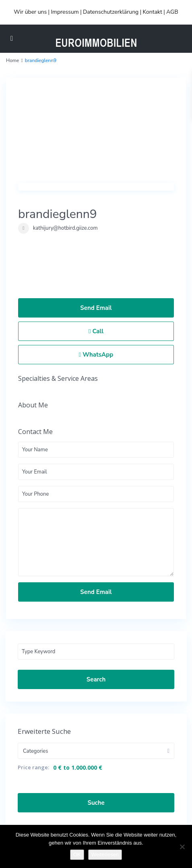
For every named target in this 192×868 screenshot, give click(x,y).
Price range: (33, 767)
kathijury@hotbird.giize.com (65, 228)
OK (77, 855)
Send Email (96, 308)
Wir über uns (30, 12)
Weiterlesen (105, 855)
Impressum (65, 12)
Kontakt (152, 12)
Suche (96, 803)
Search (96, 679)
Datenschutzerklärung (111, 12)
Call (96, 331)
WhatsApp (96, 355)
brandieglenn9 (58, 214)
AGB (172, 12)
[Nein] (182, 847)
